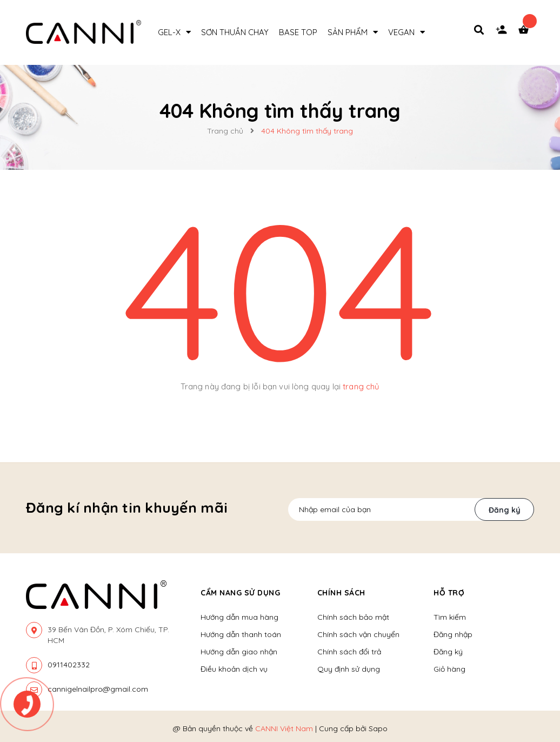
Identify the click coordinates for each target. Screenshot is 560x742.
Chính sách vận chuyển (358, 634)
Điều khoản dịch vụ (234, 669)
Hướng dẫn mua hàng (239, 617)
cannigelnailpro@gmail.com (98, 689)
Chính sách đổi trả (349, 652)
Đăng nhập (453, 634)
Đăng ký (505, 510)
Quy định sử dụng (349, 669)
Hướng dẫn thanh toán (241, 634)
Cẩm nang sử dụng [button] (240, 593)
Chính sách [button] (341, 593)
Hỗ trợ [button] (449, 593)
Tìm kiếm (450, 617)
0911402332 (69, 665)
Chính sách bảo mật (353, 617)
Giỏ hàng (449, 669)
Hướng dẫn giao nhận (239, 652)
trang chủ (361, 386)
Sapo (378, 728)
